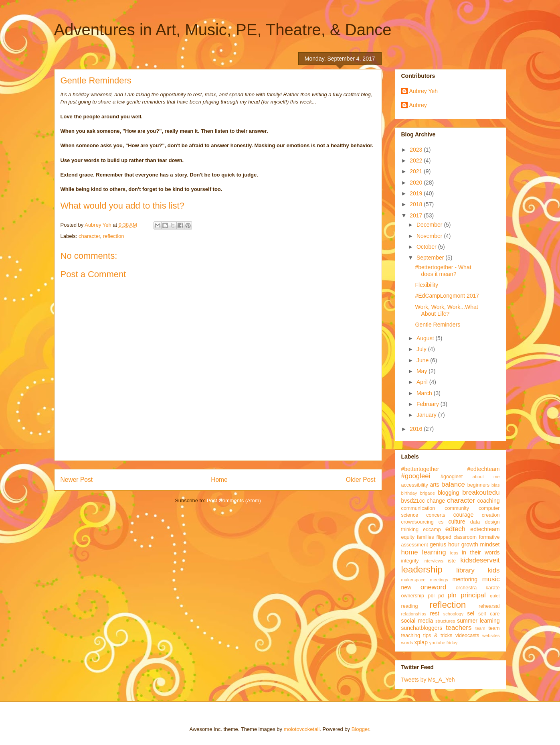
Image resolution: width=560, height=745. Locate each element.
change (436, 501)
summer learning (478, 621)
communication (418, 508)
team (480, 628)
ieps (454, 553)
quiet (495, 596)
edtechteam (485, 529)
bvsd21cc (413, 501)
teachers (459, 628)
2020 (417, 183)
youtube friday (443, 643)
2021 (417, 171)
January (427, 415)
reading (410, 606)
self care (489, 614)
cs (441, 522)
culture (457, 522)
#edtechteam (484, 469)
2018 (417, 204)
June (423, 360)
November (430, 236)
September (431, 258)
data (475, 522)
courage (464, 515)
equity (408, 537)
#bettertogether (420, 469)
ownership (413, 596)
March (425, 393)
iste (452, 561)
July (422, 349)
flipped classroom (457, 537)
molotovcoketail (302, 729)
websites (491, 635)
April (423, 382)
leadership (422, 569)
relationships (414, 614)
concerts (436, 515)
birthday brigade (418, 493)
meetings (439, 580)
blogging (448, 493)
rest (434, 613)
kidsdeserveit (480, 560)
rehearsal (489, 606)
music (491, 579)
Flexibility (427, 285)
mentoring (465, 579)
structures (445, 621)
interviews (433, 561)
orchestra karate (478, 588)
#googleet (452, 477)
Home (219, 480)
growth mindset (481, 544)
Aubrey (418, 105)
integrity (410, 561)
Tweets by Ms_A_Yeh (428, 680)
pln (452, 595)
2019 (417, 193)
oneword (433, 587)
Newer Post (77, 480)
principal (473, 595)
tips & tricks (438, 635)
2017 (417, 215)
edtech (455, 529)
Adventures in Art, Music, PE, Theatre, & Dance (223, 30)
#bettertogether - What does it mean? (443, 271)
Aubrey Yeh (424, 91)
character (89, 236)
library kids (478, 570)
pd (441, 596)
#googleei (416, 476)
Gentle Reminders (438, 325)
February (429, 404)
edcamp (432, 530)
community (457, 508)
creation (491, 515)
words (407, 643)
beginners (478, 485)
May (423, 371)
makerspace (413, 580)
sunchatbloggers (422, 628)
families (426, 537)
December (430, 225)
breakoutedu (481, 492)
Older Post (361, 480)
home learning (424, 552)
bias (496, 485)
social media (417, 621)
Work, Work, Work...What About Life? (446, 310)
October (427, 247)
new (406, 587)
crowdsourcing (417, 522)
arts (435, 485)
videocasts (467, 635)
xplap (421, 642)
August (426, 338)
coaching (488, 501)
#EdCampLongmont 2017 (447, 296)
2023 (417, 150)
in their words (481, 552)
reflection (114, 236)
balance (453, 484)
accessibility (415, 485)
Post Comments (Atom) (234, 500)
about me (486, 477)
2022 (417, 160)
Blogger (360, 729)
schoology (453, 614)
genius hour (445, 544)
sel (471, 613)
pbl (431, 596)
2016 (417, 429)
